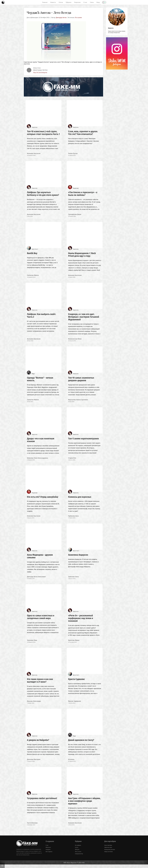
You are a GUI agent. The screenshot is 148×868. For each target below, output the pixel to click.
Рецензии (77, 2)
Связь (92, 2)
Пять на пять (78, 855)
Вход (98, 2)
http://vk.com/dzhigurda (40, 73)
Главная (45, 2)
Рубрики (69, 2)
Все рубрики (78, 849)
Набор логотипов (108, 855)
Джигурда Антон (61, 18)
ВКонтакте (48, 851)
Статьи (61, 2)
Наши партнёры (108, 849)
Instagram (48, 853)
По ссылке (78, 18)
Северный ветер (79, 857)
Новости (53, 2)
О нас (85, 2)
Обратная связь (108, 851)
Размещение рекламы (110, 853)
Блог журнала (49, 855)
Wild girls (77, 853)
